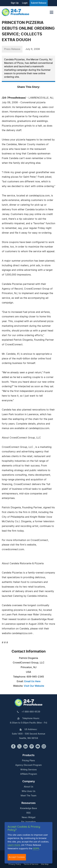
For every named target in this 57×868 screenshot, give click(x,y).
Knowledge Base (28, 808)
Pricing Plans (28, 761)
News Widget (29, 818)
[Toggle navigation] (52, 12)
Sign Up (15, 3)
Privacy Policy (15, 864)
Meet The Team (28, 796)
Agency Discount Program (28, 765)
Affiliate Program (29, 774)
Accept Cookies (17, 857)
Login (25, 3)
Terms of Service (31, 864)
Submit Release (39, 3)
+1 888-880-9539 (31, 712)
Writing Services (29, 770)
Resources (28, 803)
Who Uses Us (29, 791)
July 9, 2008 (33, 49)
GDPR (36, 848)
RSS (28, 813)
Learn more (14, 845)
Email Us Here (32, 681)
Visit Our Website (34, 686)
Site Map (45, 864)
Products (28, 755)
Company (29, 782)
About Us (29, 787)
